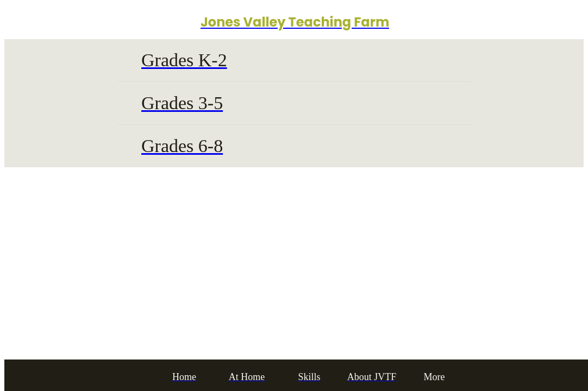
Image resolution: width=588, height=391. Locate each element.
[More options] (434, 377)
